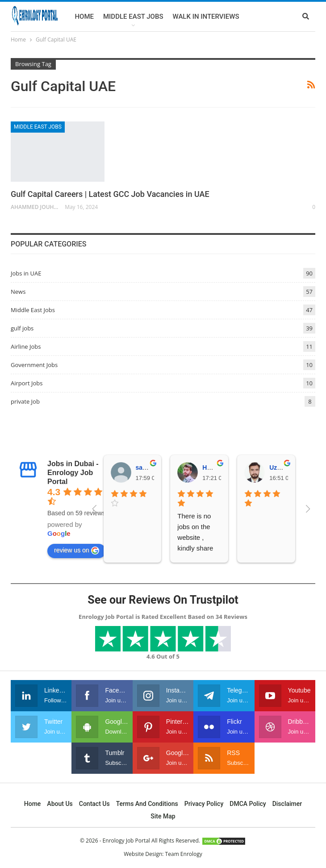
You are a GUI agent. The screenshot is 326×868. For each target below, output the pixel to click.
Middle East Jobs (133, 17)
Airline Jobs (26, 346)
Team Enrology (184, 854)
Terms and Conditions (147, 804)
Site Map (163, 816)
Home (84, 17)
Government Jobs (34, 365)
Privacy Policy (204, 804)
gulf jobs (22, 328)
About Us (60, 804)
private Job (25, 401)
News (18, 292)
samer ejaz (152, 467)
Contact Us (94, 804)
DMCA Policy (248, 804)
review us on (77, 551)
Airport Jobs (27, 383)
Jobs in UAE (26, 273)
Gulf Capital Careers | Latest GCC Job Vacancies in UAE (110, 194)
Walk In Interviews (206, 17)
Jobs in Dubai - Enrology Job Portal (73, 473)
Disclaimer (287, 804)
